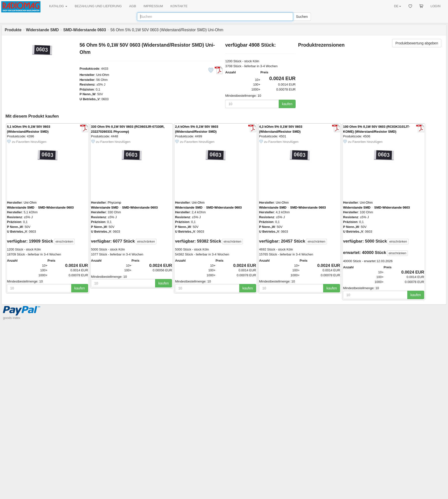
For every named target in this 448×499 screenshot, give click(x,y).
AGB (132, 6)
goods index (12, 318)
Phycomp (114, 203)
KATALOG (58, 6)
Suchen (302, 17)
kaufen (287, 104)
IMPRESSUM (153, 6)
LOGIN (436, 6)
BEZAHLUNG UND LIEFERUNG (98, 6)
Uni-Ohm (103, 75)
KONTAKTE (179, 6)
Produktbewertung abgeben (417, 43)
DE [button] (397, 6)
